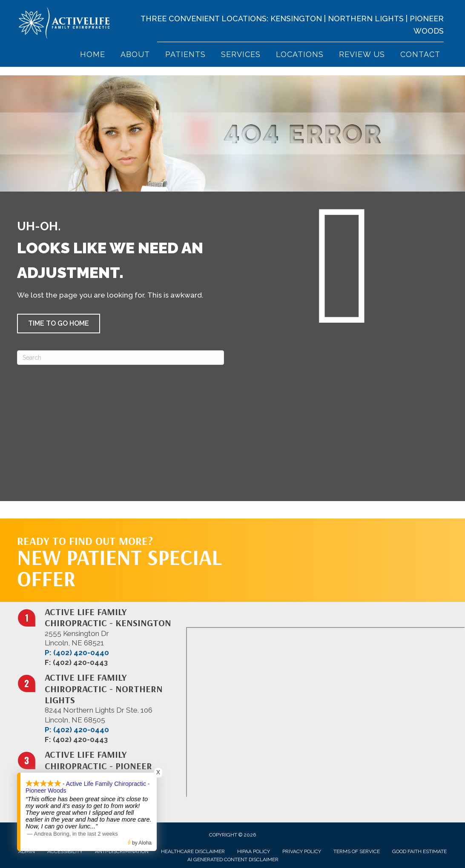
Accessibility (65, 851)
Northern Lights (366, 19)
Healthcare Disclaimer (193, 851)
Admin (27, 851)
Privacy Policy (302, 851)
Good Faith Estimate (419, 851)
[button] (59, 324)
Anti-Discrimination (122, 851)
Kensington (296, 19)
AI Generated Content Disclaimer (233, 859)
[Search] (121, 358)
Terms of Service (357, 851)
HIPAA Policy (254, 851)
